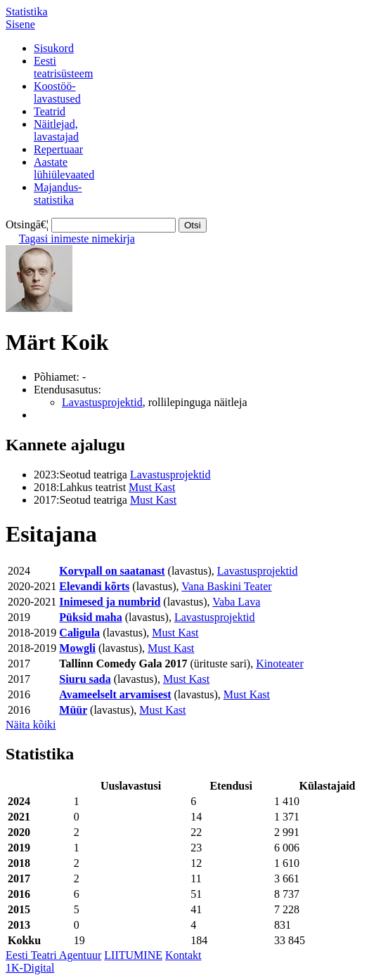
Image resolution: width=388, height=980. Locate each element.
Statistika (27, 12)
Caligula (79, 633)
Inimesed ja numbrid (110, 602)
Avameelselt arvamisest (115, 694)
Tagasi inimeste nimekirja (77, 239)
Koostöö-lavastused (57, 92)
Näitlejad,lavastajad (56, 130)
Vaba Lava (236, 602)
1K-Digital (30, 968)
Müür (73, 710)
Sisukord (54, 48)
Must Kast (152, 487)
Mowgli (77, 648)
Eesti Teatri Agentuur (53, 955)
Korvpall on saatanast (112, 571)
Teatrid (50, 111)
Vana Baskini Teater (226, 586)
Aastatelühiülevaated (64, 168)
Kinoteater (280, 664)
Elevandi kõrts (94, 586)
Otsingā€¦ (27, 224)
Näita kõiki (31, 725)
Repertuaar (58, 149)
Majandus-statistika (58, 194)
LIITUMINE (133, 955)
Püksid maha (90, 617)
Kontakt (183, 955)
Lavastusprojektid (102, 402)
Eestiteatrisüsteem (63, 67)
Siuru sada (85, 679)
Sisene (20, 24)
